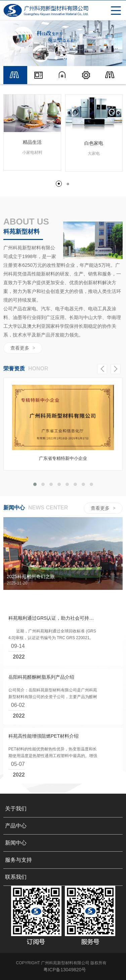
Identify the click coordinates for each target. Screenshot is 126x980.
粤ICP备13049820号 (65, 973)
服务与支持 (18, 882)
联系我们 (16, 899)
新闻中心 (16, 865)
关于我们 (16, 831)
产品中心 (16, 848)
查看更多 (23, 348)
